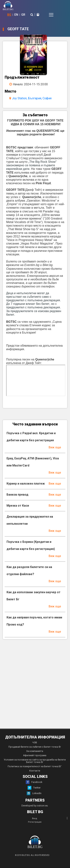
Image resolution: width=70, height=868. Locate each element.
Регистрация (35, 822)
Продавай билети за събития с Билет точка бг (35, 747)
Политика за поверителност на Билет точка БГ (35, 766)
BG (9, 15)
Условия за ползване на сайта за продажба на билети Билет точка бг (35, 761)
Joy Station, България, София (32, 98)
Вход (35, 818)
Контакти (35, 771)
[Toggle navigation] (51, 15)
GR (23, 15)
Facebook (34, 782)
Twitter (34, 788)
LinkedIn (34, 793)
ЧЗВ (35, 742)
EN (16, 15)
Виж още (55, 447)
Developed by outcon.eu (35, 806)
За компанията (35, 751)
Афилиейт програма (35, 755)
